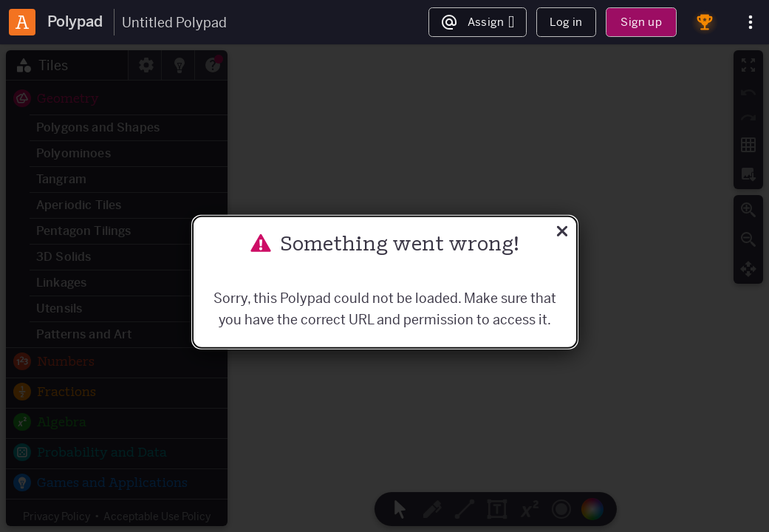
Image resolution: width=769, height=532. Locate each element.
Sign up (641, 22)
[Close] (562, 233)
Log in (566, 22)
